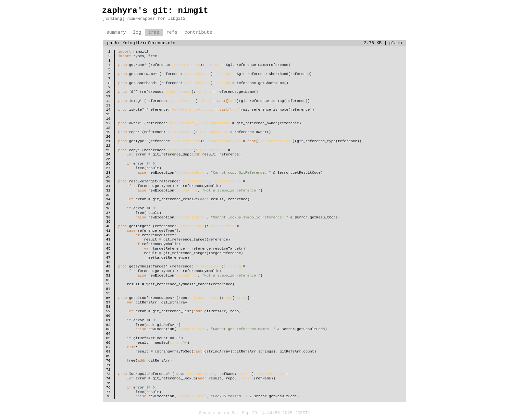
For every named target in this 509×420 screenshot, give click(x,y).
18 (108, 128)
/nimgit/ (132, 43)
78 (108, 396)
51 (108, 276)
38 (108, 218)
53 (108, 284)
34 (108, 199)
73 (108, 374)
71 (108, 365)
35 (108, 204)
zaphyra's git (135, 11)
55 (108, 294)
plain (396, 43)
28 (108, 173)
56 (108, 298)
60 (108, 316)
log (137, 33)
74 (108, 379)
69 (108, 356)
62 (108, 325)
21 (108, 141)
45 (108, 249)
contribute (198, 33)
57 (108, 303)
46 (108, 253)
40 (108, 226)
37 (108, 213)
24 (108, 155)
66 (108, 343)
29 (108, 177)
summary (116, 33)
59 (108, 311)
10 (108, 92)
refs (172, 33)
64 (108, 334)
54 (108, 289)
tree (154, 33)
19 (108, 132)
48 (108, 262)
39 (108, 222)
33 (108, 195)
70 (108, 361)
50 (108, 271)
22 (108, 146)
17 (108, 124)
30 (108, 182)
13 (108, 106)
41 (108, 231)
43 (108, 240)
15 (108, 114)
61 (108, 321)
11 (108, 97)
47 (108, 258)
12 (108, 101)
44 (108, 244)
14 (108, 110)
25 (108, 159)
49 (108, 267)
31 (108, 186)
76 (108, 388)
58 (108, 307)
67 (108, 347)
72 (108, 370)
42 (108, 235)
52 (108, 280)
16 (108, 119)
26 (108, 164)
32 (108, 191)
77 (108, 392)
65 (108, 338)
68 (108, 352)
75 (108, 383)
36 (108, 209)
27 (108, 168)
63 (108, 329)
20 (108, 137)
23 (108, 150)
